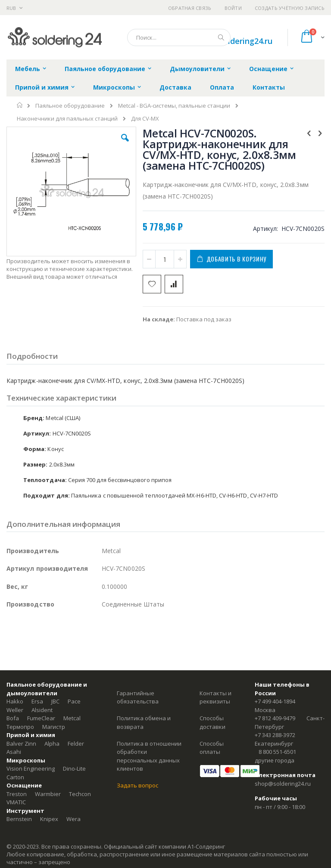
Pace (74, 701)
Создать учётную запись (290, 8)
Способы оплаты (212, 748)
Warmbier (48, 794)
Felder (76, 744)
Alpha (52, 744)
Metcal (72, 718)
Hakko (15, 701)
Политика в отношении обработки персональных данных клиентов (149, 756)
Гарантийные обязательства (138, 697)
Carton (15, 777)
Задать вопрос (137, 785)
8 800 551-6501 (277, 752)
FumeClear (41, 718)
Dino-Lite (74, 768)
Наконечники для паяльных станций (67, 119)
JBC (55, 701)
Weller (15, 710)
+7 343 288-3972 (275, 735)
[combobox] (179, 37)
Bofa (13, 718)
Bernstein (19, 819)
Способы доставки (212, 722)
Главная (20, 105)
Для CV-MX (145, 119)
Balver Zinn (21, 744)
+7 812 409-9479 (275, 718)
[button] (125, 144)
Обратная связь (190, 8)
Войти (233, 8)
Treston (17, 794)
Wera (73, 819)
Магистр (54, 727)
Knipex (49, 819)
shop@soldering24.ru (233, 41)
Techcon (80, 794)
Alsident (42, 710)
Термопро (20, 727)
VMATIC (16, 802)
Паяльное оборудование (70, 106)
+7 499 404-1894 (275, 701)
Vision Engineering (31, 768)
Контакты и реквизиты (215, 697)
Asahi (14, 752)
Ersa (37, 701)
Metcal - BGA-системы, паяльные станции (174, 106)
